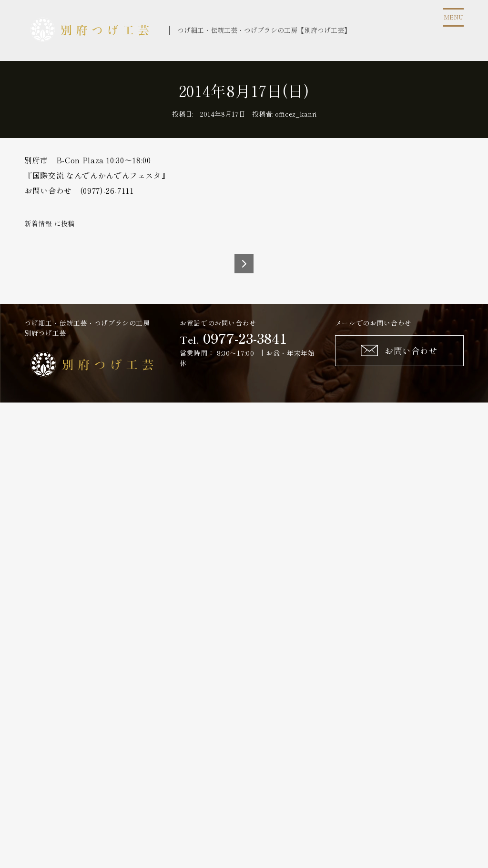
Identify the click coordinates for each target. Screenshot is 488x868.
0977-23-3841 (245, 338)
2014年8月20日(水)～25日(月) (244, 264)
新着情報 (38, 223)
